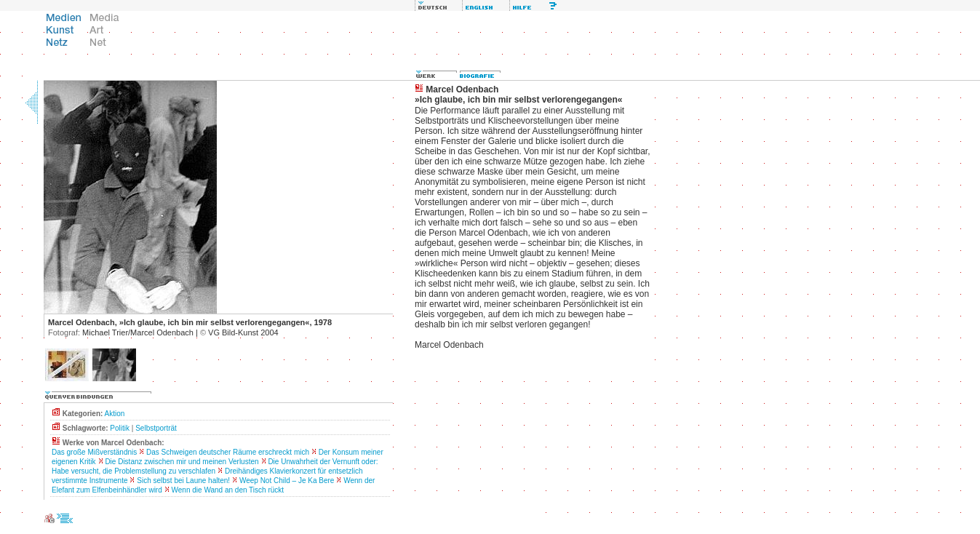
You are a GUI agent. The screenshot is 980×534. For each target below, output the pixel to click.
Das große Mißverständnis (94, 452)
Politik (120, 428)
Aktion (115, 414)
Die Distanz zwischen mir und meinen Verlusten (182, 462)
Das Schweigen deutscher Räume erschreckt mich (228, 452)
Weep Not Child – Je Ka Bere (287, 481)
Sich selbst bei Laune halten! (183, 481)
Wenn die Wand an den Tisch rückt (228, 490)
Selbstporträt (156, 428)
